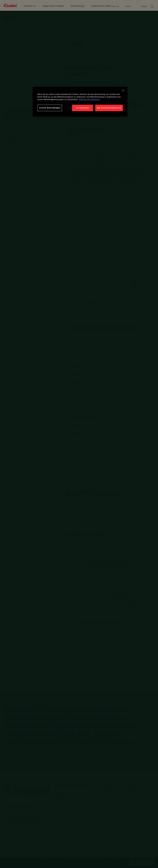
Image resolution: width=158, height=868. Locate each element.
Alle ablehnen (82, 108)
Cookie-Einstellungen (50, 108)
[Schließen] (123, 91)
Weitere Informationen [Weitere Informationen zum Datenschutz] (89, 99)
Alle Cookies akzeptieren (109, 108)
